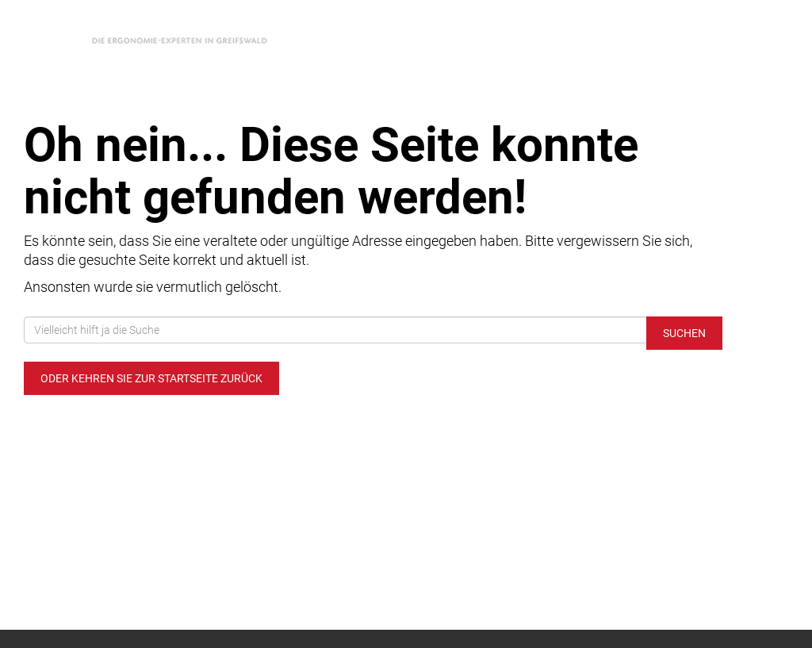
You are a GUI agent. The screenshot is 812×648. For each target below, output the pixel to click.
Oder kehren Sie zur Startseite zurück (151, 378)
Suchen (684, 333)
